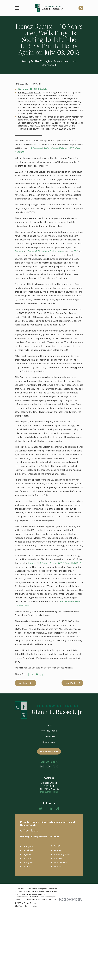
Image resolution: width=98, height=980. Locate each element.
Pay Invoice (49, 742)
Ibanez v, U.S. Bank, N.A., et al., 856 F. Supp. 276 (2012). (55, 563)
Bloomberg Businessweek (51, 251)
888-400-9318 (49, 767)
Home (49, 725)
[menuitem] (18, 906)
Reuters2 (32, 251)
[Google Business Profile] (40, 808)
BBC (76, 251)
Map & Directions (49, 792)
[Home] (49, 8)
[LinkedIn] (52, 808)
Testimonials (49, 736)
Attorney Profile (49, 731)
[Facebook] (46, 808)
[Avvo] (58, 808)
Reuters (19, 251)
